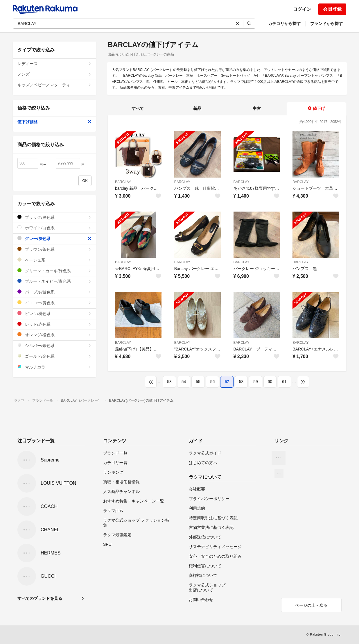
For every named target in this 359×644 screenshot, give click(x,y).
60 (270, 382)
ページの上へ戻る (311, 605)
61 (284, 382)
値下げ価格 (54, 122)
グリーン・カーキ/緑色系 (54, 271)
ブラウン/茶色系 (54, 249)
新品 (197, 108)
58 (241, 382)
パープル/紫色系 (54, 292)
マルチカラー (54, 367)
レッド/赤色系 (54, 324)
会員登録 (332, 9)
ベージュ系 (54, 260)
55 (198, 382)
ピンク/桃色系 (54, 313)
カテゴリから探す (284, 24)
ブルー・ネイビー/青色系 (54, 281)
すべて (138, 108)
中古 (257, 108)
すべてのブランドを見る (40, 598)
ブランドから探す (326, 24)
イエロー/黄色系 (54, 303)
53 (169, 382)
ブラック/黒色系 (54, 217)
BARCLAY (123, 182)
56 (213, 382)
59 (256, 382)
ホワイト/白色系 (54, 228)
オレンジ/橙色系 (54, 335)
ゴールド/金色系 (54, 356)
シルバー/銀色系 (54, 345)
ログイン (302, 9)
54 (184, 382)
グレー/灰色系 (54, 238)
